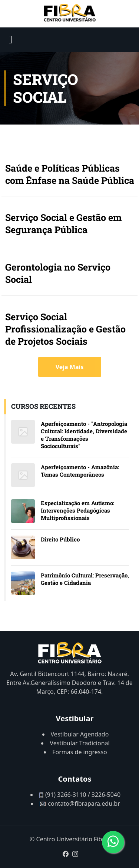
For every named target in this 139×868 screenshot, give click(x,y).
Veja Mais (70, 367)
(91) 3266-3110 (66, 795)
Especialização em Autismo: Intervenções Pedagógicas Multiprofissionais (77, 510)
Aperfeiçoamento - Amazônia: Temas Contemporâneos (80, 471)
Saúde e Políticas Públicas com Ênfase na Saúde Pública (70, 174)
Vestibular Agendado (80, 734)
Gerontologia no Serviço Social (58, 273)
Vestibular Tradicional (80, 743)
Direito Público (60, 539)
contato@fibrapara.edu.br (84, 804)
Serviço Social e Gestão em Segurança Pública (63, 223)
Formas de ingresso (80, 752)
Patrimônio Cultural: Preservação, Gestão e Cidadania (85, 579)
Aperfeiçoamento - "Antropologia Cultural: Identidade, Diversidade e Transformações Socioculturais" (84, 435)
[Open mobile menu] (11, 40)
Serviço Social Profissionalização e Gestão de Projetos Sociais (65, 329)
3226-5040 (106, 795)
